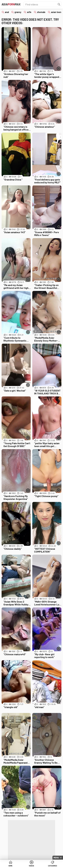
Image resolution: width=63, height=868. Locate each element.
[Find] (59, 4)
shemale (41, 12)
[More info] (28, 68)
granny (18, 12)
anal (7, 12)
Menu (56, 858)
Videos (31, 866)
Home (10, 866)
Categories (53, 866)
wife (29, 12)
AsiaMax (11, 4)
